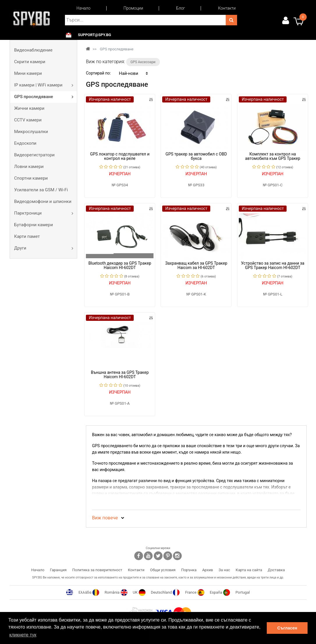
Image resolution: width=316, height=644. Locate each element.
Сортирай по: (98, 73)
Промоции (133, 8)
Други (20, 248)
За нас (224, 570)
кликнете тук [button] (23, 635)
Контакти (227, 8)
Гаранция (58, 570)
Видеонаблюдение (33, 50)
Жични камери (29, 108)
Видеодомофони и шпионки (43, 201)
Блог (181, 8)
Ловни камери (29, 167)
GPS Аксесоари (143, 62)
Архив (208, 570)
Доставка (276, 570)
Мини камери (28, 73)
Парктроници (28, 213)
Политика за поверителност (97, 570)
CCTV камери (28, 120)
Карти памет (27, 236)
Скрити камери (30, 62)
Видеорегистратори (35, 155)
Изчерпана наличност (110, 99)
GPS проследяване (34, 97)
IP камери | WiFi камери (38, 85)
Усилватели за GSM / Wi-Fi (41, 190)
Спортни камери (31, 178)
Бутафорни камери (34, 225)
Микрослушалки (31, 132)
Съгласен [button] (287, 628)
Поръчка (189, 570)
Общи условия (163, 570)
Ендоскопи (25, 143)
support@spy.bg (95, 35)
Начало (84, 8)
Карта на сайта (249, 570)
